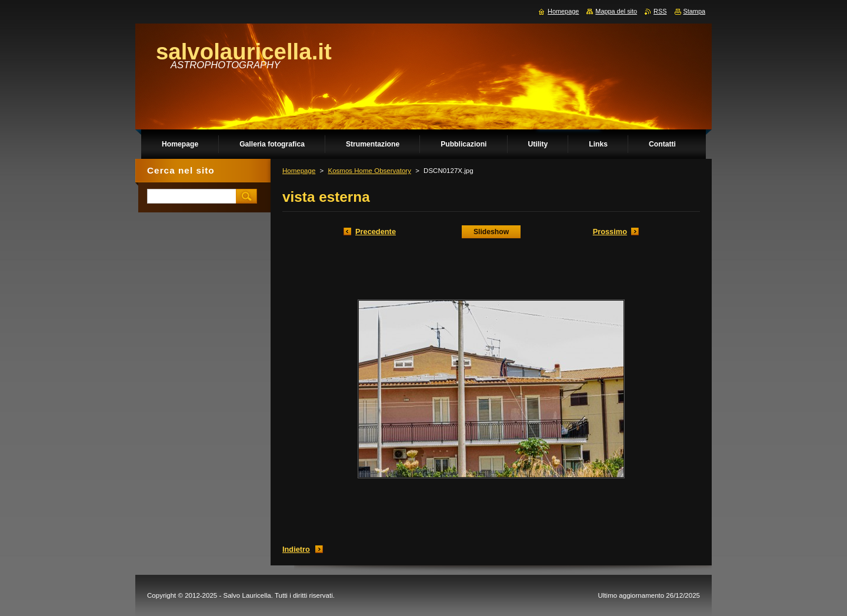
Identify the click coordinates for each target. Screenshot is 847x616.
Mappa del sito (616, 11)
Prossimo (610, 232)
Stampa (694, 11)
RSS (660, 11)
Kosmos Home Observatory (369, 171)
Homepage (299, 171)
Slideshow (491, 232)
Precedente (376, 232)
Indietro (296, 549)
